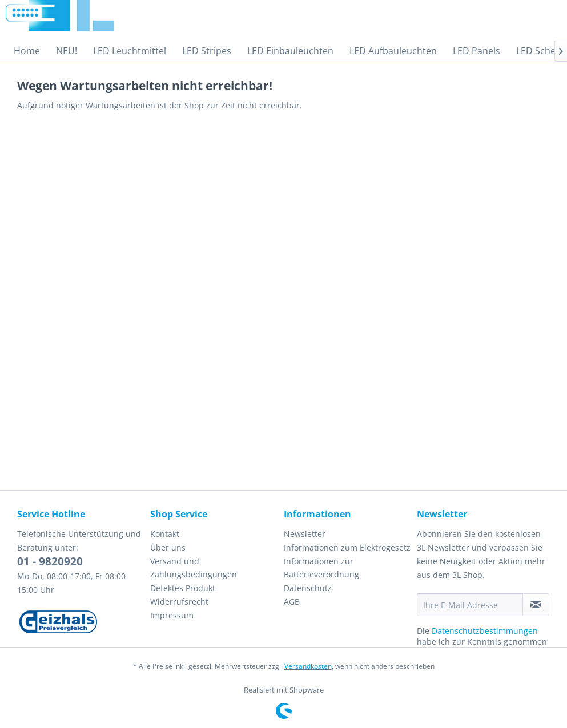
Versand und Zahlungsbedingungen (194, 568)
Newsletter (305, 534)
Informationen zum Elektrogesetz (347, 547)
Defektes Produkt (183, 588)
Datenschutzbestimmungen (485, 631)
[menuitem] (27, 51)
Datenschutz (308, 588)
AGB (292, 602)
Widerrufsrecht (179, 602)
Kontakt (165, 534)
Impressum (172, 615)
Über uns (168, 547)
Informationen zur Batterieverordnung (321, 568)
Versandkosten (308, 666)
